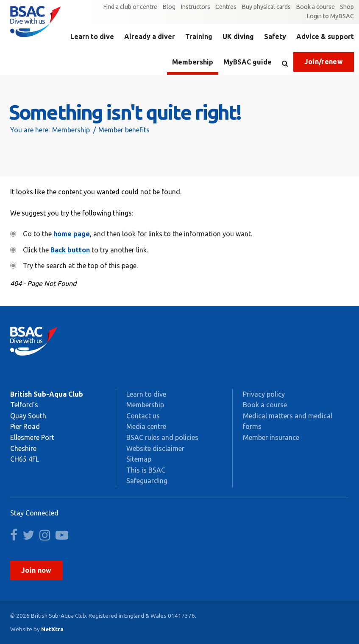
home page (72, 234)
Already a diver (150, 36)
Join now (36, 570)
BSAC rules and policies (162, 437)
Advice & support (325, 36)
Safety (275, 36)
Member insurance (271, 437)
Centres (226, 7)
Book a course (315, 7)
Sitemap (139, 459)
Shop (347, 7)
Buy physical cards (266, 7)
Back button (70, 250)
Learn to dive (92, 36)
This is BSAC (146, 470)
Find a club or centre (130, 7)
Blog (169, 7)
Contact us (143, 416)
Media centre (146, 426)
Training (199, 36)
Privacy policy (264, 394)
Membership (193, 62)
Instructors (195, 7)
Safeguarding (147, 481)
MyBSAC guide (248, 62)
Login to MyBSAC (330, 16)
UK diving (238, 36)
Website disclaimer (155, 448)
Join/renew (324, 62)
